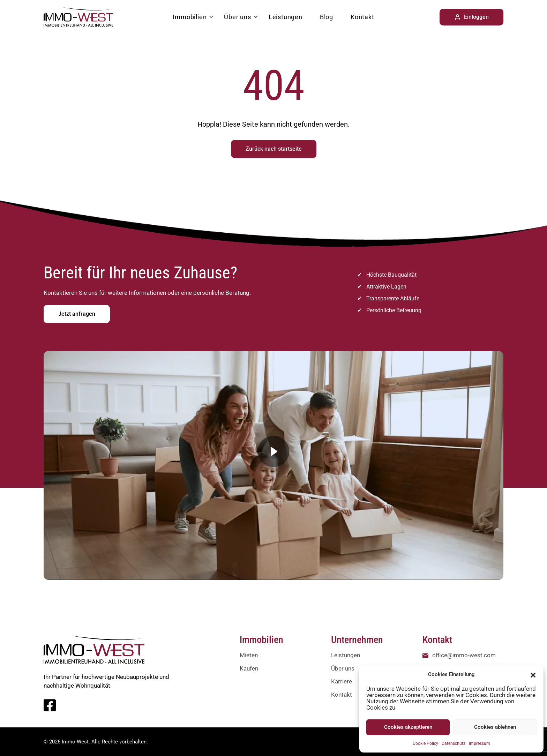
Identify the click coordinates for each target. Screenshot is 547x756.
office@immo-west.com (464, 655)
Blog (327, 17)
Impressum (479, 743)
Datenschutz (454, 743)
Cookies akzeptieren (408, 727)
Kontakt (362, 17)
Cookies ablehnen (495, 727)
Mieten (249, 655)
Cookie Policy (425, 743)
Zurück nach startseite (274, 149)
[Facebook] (50, 709)
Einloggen (471, 17)
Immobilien (190, 17)
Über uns (237, 17)
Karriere (342, 681)
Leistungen (286, 17)
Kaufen (249, 668)
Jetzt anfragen (77, 314)
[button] (533, 674)
